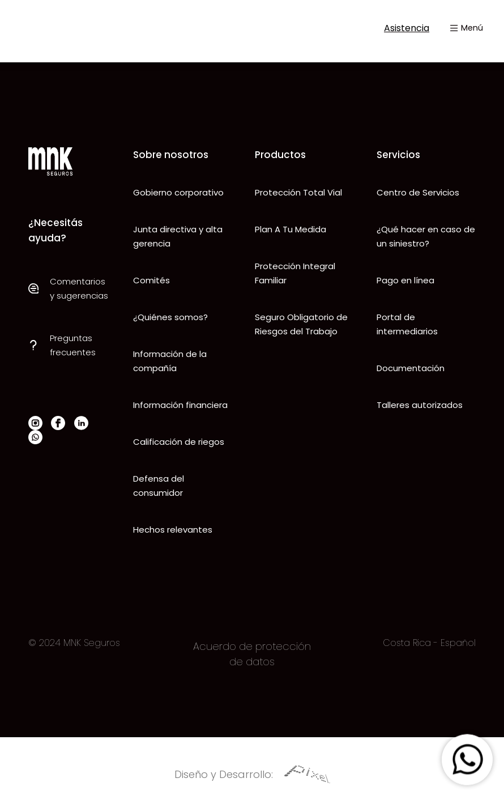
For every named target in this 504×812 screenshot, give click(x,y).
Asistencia (398, 28)
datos (259, 662)
